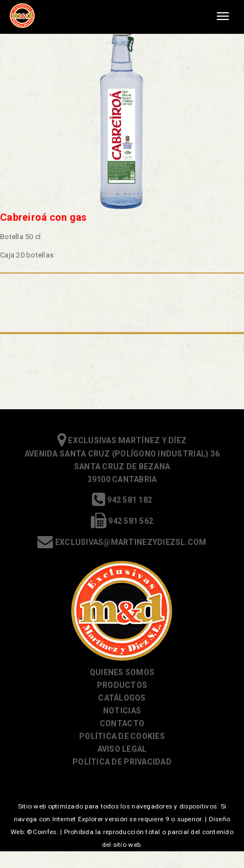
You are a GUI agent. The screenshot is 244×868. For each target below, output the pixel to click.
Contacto (122, 723)
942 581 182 (122, 500)
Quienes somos (122, 672)
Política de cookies (122, 736)
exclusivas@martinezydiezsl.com (122, 542)
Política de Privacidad (122, 762)
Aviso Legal (122, 749)
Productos (122, 685)
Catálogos (122, 698)
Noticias (122, 711)
